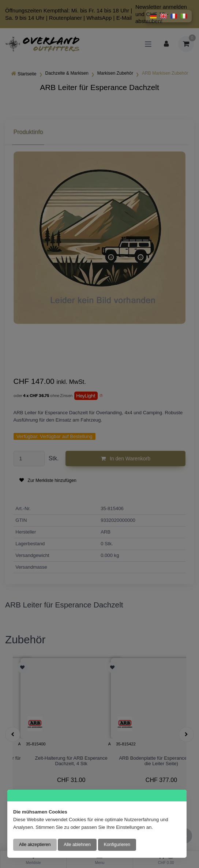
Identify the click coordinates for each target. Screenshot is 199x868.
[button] (153, 16)
